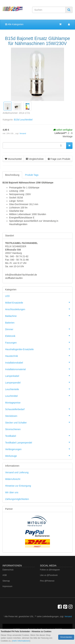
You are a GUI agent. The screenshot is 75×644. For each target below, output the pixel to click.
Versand (23, 133)
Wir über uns (12, 492)
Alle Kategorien (14, 24)
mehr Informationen (21, 641)
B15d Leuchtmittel (23, 120)
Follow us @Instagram (50, 570)
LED (7, 296)
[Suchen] (49, 10)
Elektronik (39, 336)
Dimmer (39, 329)
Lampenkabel (39, 376)
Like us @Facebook (49, 575)
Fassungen (39, 342)
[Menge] (34, 145)
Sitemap (6, 581)
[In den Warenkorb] (69, 146)
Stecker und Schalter (39, 422)
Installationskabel (39, 362)
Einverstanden (66, 637)
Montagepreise (13, 403)
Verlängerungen (39, 449)
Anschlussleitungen (39, 309)
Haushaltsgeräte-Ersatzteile (39, 349)
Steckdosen (39, 416)
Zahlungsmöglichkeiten (17, 499)
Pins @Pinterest (47, 581)
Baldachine (39, 316)
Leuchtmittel (39, 396)
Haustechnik (39, 356)
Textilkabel (39, 436)
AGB (5, 575)
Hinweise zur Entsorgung (18, 486)
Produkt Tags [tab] (32, 175)
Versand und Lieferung (17, 472)
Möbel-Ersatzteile (39, 302)
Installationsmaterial (39, 369)
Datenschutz (8, 570)
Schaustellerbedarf (39, 409)
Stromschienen (13, 429)
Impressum (7, 586)
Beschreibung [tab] (12, 175)
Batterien (10, 323)
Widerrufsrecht (13, 479)
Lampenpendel (39, 382)
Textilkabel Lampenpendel (39, 442)
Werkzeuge (39, 456)
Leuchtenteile (39, 389)
